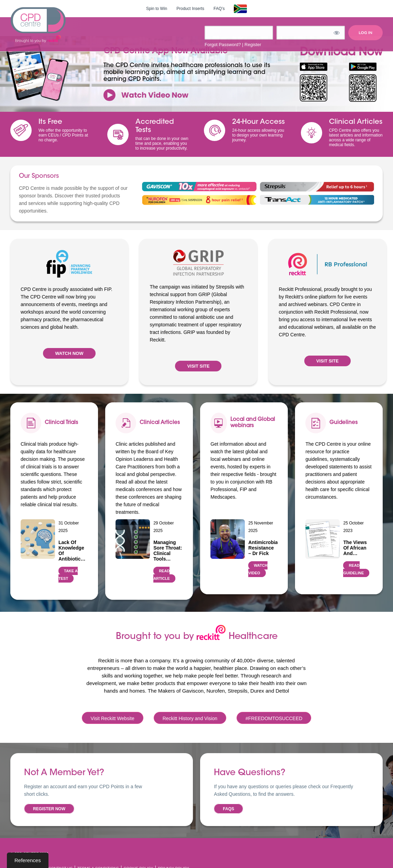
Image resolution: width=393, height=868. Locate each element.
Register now (49, 809)
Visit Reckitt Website (113, 718)
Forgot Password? (223, 45)
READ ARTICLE (162, 575)
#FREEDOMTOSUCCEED (274, 718)
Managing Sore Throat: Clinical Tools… (168, 551)
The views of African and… (355, 548)
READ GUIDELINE (353, 569)
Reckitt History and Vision (190, 718)
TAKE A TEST (68, 575)
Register (253, 45)
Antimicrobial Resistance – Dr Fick (263, 548)
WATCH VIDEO (258, 569)
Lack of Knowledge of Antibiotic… (72, 551)
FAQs (228, 809)
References (28, 860)
